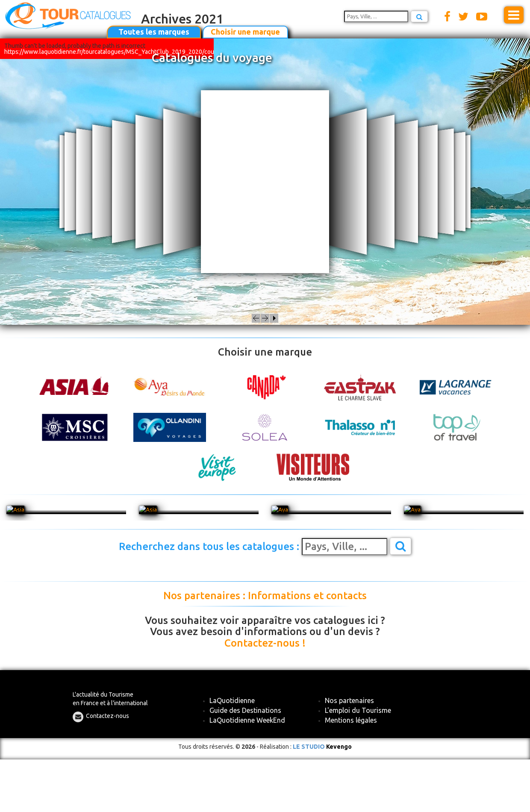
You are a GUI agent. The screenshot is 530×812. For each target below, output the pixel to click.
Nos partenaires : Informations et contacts (265, 596)
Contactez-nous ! (265, 643)
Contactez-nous (107, 716)
